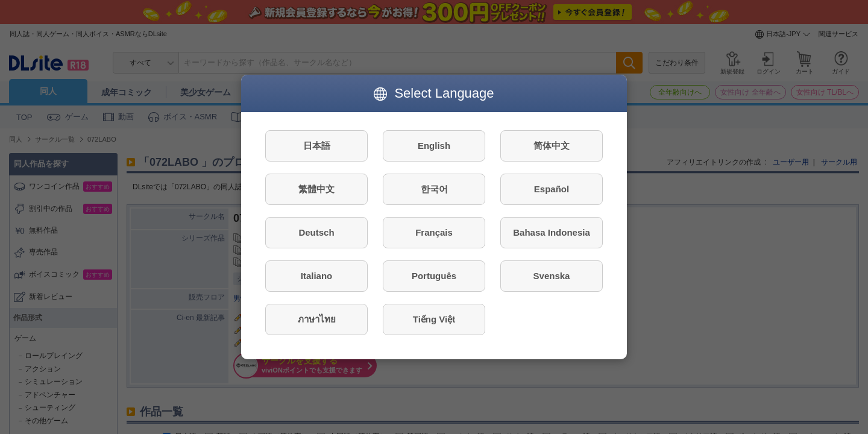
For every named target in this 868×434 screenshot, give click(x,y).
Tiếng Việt (434, 319)
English (434, 146)
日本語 (317, 146)
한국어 (434, 189)
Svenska (552, 276)
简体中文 (552, 146)
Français (434, 232)
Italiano (317, 276)
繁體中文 (316, 189)
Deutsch (316, 232)
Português (434, 276)
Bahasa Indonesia (552, 232)
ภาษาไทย (317, 319)
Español (552, 189)
